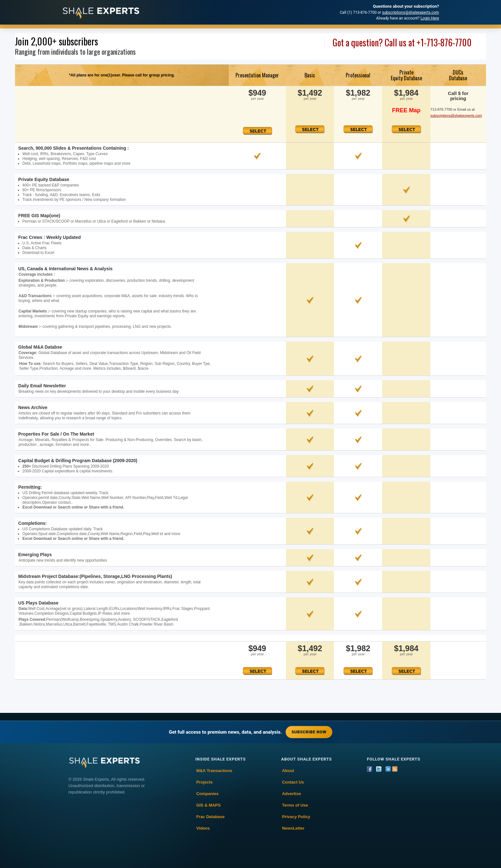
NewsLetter (293, 828)
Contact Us (293, 782)
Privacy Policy (296, 817)
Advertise (292, 794)
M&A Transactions (214, 771)
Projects (204, 782)
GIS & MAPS (208, 805)
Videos (203, 828)
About (288, 771)
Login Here (430, 18)
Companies (207, 794)
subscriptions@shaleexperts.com (411, 12)
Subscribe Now (309, 732)
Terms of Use (295, 805)
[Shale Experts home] (101, 12)
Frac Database (210, 817)
